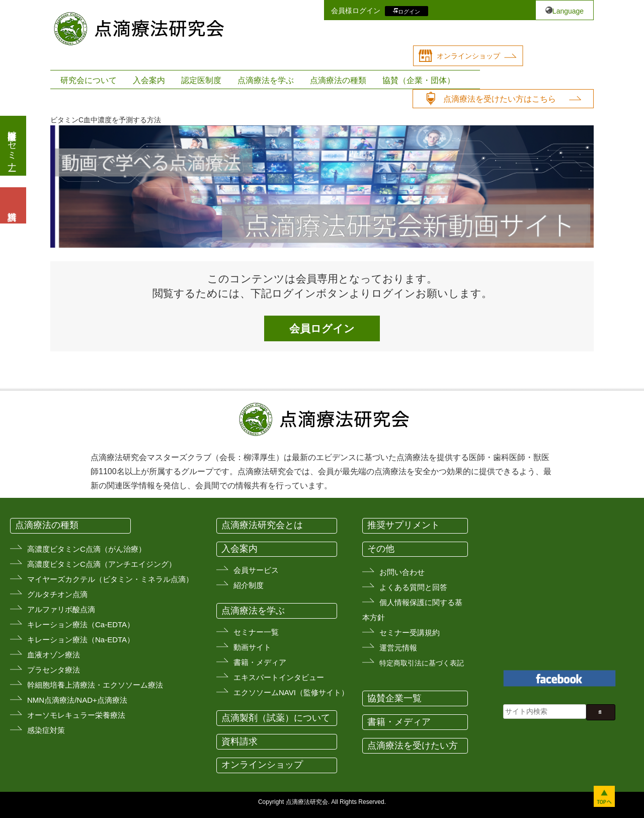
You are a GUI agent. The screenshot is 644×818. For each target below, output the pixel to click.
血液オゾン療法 (54, 655)
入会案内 (149, 80)
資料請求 (239, 741)
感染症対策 (46, 730)
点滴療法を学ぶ (266, 80)
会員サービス (256, 570)
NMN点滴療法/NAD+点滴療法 (77, 700)
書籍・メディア (260, 662)
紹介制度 (249, 585)
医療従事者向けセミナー (12, 146)
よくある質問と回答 (413, 587)
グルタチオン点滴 (57, 594)
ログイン (409, 11)
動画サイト (252, 647)
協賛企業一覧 (394, 698)
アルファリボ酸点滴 (61, 609)
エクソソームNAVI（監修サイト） (291, 692)
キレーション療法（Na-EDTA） (81, 640)
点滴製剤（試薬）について (276, 718)
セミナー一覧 (256, 632)
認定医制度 (201, 80)
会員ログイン (322, 328)
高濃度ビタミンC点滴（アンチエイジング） (102, 564)
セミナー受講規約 (410, 633)
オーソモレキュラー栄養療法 (76, 715)
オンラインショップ (468, 56)
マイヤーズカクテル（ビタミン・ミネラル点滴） (110, 579)
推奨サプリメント (404, 525)
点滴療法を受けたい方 (413, 746)
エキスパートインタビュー (279, 677)
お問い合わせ (402, 572)
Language (568, 11)
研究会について (89, 80)
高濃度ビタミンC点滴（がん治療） (87, 549)
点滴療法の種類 (338, 80)
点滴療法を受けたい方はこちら (500, 99)
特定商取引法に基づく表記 (422, 663)
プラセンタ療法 (54, 670)
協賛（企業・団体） (419, 80)
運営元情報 (398, 648)
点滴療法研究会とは (262, 525)
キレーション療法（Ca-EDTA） (81, 624)
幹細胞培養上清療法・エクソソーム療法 (95, 685)
